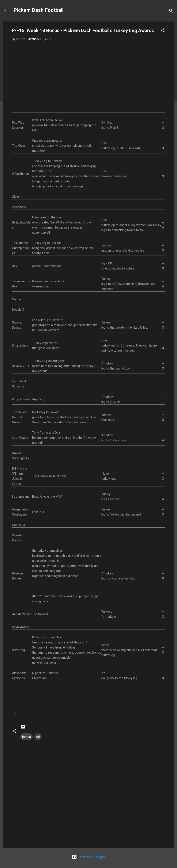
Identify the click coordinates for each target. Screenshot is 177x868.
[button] (163, 31)
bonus (27, 737)
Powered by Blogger (89, 857)
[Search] (171, 12)
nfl (38, 737)
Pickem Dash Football (39, 10)
